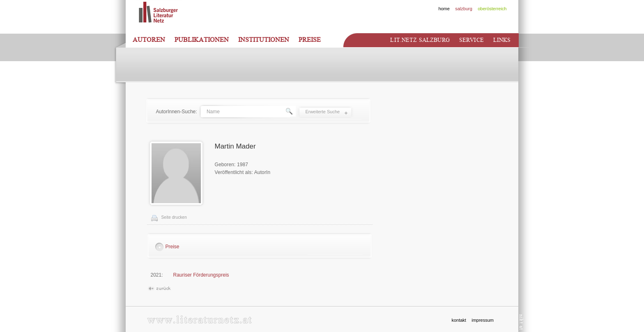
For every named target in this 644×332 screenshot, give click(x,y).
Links (502, 40)
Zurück (159, 289)
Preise (310, 40)
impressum (483, 320)
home (444, 9)
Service (471, 40)
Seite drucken (174, 217)
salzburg (464, 9)
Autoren (149, 40)
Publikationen (202, 40)
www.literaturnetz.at (199, 319)
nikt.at (521, 322)
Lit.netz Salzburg (420, 40)
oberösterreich (492, 9)
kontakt (459, 320)
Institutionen (264, 40)
